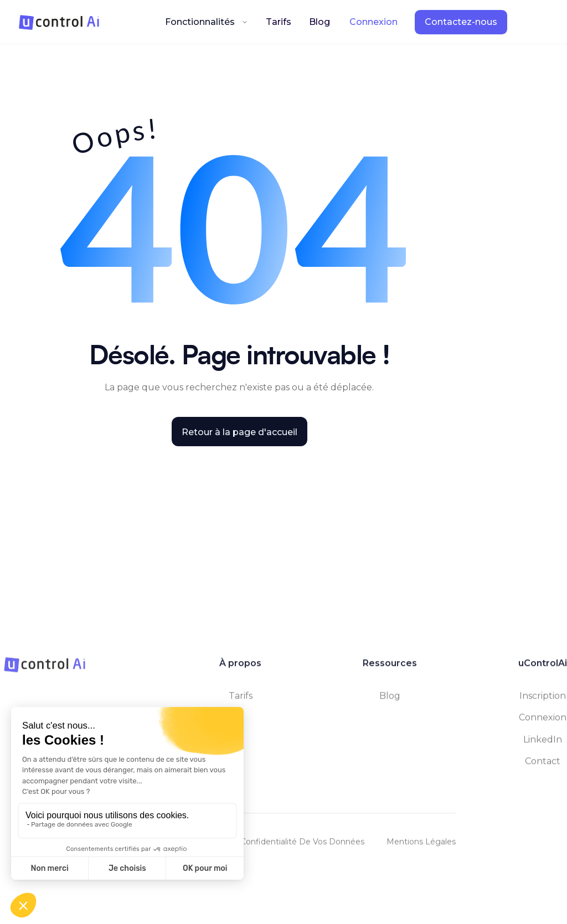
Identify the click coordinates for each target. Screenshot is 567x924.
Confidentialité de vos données (302, 848)
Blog (319, 22)
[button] (207, 22)
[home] (59, 22)
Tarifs (279, 22)
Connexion (543, 723)
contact (543, 766)
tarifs (241, 702)
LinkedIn (543, 745)
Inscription (543, 702)
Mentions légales (421, 848)
